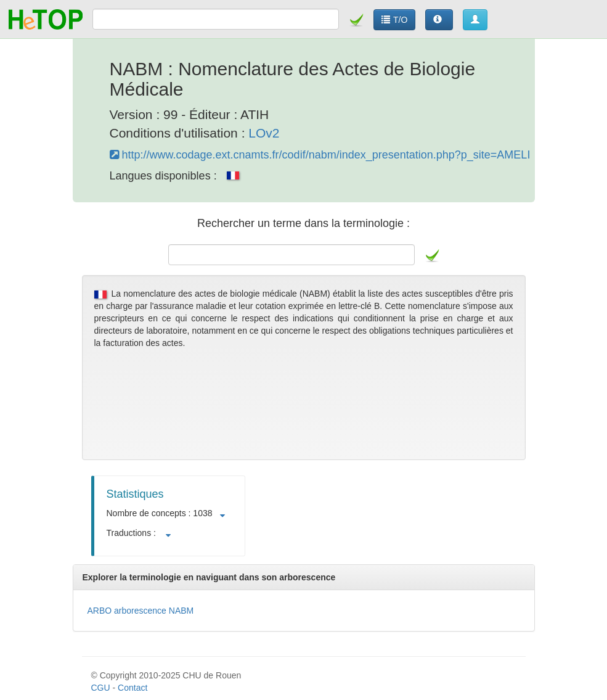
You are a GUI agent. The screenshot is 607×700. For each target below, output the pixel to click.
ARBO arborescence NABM (141, 611)
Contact (132, 688)
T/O (394, 20)
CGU (101, 688)
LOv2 (264, 133)
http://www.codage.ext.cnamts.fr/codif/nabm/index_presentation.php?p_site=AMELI (320, 155)
